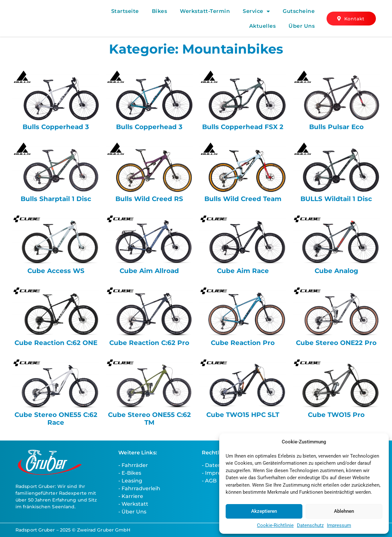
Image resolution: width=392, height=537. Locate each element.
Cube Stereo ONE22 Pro (336, 343)
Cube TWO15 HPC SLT (243, 415)
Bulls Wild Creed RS (149, 199)
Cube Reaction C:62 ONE (56, 343)
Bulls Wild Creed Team (243, 199)
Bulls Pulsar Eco (336, 127)
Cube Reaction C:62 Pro (149, 343)
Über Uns (302, 26)
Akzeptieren (264, 511)
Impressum (339, 525)
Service (256, 11)
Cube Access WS (56, 271)
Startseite (125, 11)
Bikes (160, 11)
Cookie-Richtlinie (275, 525)
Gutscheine (299, 11)
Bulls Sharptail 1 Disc (56, 199)
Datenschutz (310, 525)
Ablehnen (344, 511)
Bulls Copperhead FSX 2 (243, 127)
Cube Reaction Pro (243, 343)
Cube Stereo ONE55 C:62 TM (149, 419)
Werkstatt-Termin (205, 11)
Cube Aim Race (243, 271)
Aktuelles (263, 26)
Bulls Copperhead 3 (56, 127)
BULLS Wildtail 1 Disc (336, 199)
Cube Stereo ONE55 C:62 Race (56, 419)
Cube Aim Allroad (149, 271)
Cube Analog (336, 271)
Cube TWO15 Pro (336, 415)
